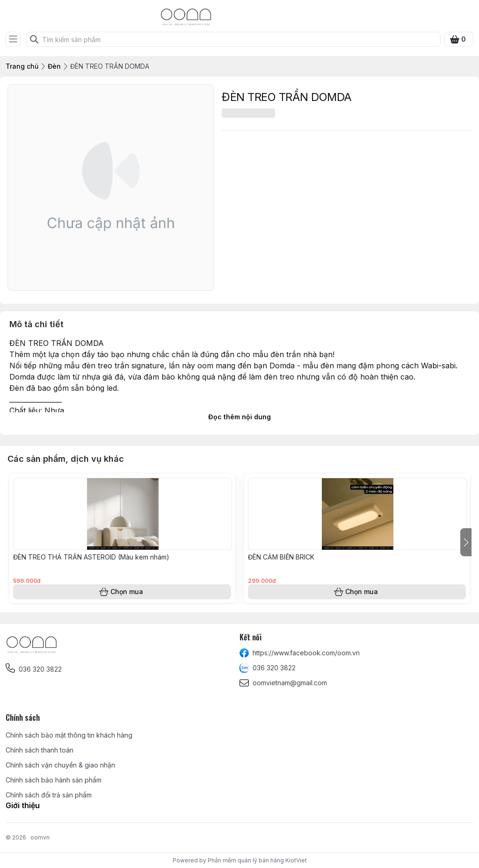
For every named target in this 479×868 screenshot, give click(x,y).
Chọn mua (122, 592)
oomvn (40, 837)
